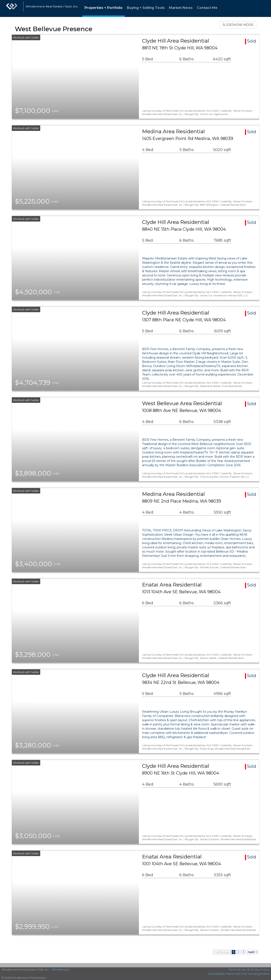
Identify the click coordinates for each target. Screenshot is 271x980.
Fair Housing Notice (256, 974)
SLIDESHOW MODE (238, 25)
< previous (222, 952)
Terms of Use (237, 969)
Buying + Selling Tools (146, 8)
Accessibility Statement (224, 974)
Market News (181, 8)
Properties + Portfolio (104, 8)
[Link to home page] (12, 8)
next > (252, 952)
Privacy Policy (260, 969)
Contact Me (207, 8)
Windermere (61, 969)
